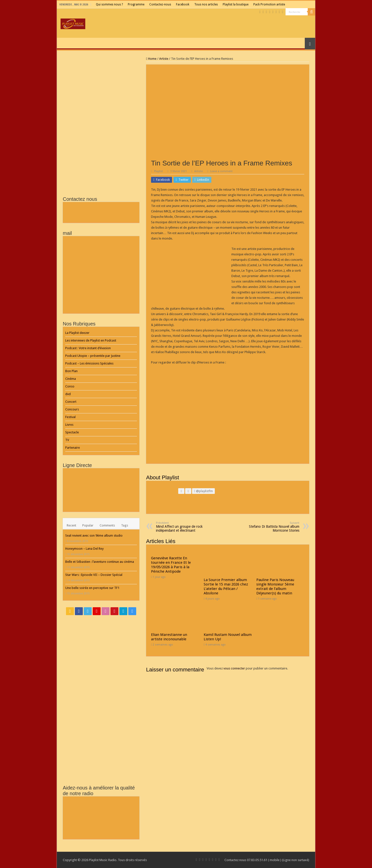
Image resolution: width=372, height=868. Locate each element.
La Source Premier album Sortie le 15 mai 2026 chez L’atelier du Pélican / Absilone (226, 586)
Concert (71, 402)
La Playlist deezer (77, 333)
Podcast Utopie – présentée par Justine (93, 356)
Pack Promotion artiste (269, 4)
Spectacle (72, 432)
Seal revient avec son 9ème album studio (94, 535)
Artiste (164, 59)
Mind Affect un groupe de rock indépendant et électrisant (181, 527)
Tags (125, 525)
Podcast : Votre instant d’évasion (88, 348)
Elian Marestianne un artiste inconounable (169, 637)
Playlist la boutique (236, 4)
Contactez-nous (160, 4)
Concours (72, 409)
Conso (70, 386)
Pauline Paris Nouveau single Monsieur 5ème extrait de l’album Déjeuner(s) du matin (275, 586)
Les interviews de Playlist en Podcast (91, 340)
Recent (71, 525)
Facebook (183, 4)
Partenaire (73, 448)
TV (67, 440)
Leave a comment (221, 171)
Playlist (158, 171)
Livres (69, 425)
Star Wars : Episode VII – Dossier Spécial (94, 575)
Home (151, 59)
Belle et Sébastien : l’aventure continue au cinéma (100, 562)
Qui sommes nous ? (109, 4)
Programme (136, 4)
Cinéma (71, 379)
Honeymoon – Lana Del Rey (84, 549)
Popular (88, 525)
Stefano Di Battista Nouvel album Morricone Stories (274, 527)
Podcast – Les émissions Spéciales (89, 363)
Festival (70, 417)
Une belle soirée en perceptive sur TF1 (92, 588)
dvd (68, 394)
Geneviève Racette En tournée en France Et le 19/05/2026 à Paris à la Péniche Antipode (171, 565)
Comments (107, 525)
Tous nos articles (206, 4)
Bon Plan (71, 371)
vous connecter (234, 668)
